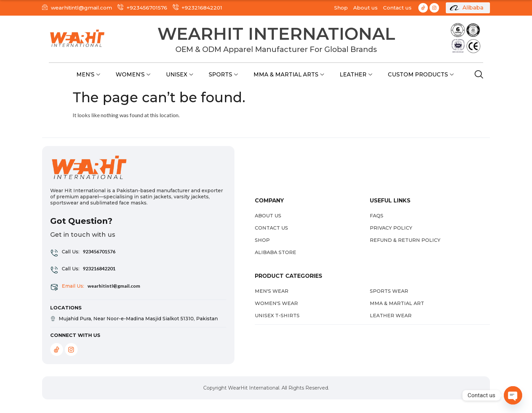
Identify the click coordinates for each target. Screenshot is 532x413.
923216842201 (99, 268)
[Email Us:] (54, 287)
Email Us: (73, 286)
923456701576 (99, 252)
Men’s (88, 75)
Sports (223, 75)
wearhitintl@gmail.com (114, 286)
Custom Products (421, 75)
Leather (356, 75)
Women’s (133, 75)
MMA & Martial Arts (289, 75)
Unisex (179, 75)
